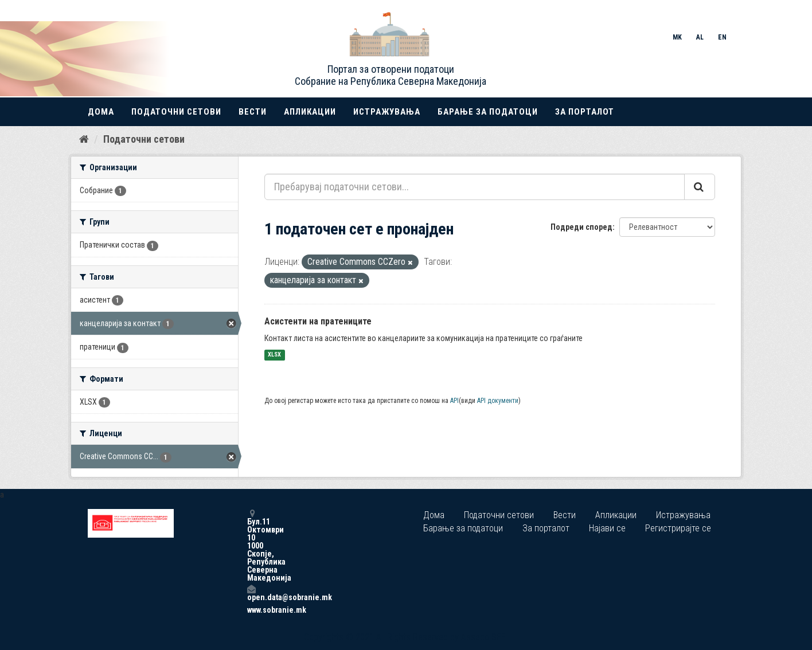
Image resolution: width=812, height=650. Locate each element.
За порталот (585, 112)
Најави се (607, 528)
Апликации (310, 112)
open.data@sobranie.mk (251, 593)
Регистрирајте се (678, 528)
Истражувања (387, 112)
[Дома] (84, 139)
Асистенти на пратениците (318, 321)
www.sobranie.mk (251, 610)
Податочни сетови (176, 112)
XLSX (274, 355)
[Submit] (700, 187)
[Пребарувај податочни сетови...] (475, 187)
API (454, 401)
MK (677, 37)
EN (722, 37)
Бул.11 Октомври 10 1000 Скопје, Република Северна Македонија (251, 545)
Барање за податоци (488, 112)
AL (700, 37)
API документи (498, 401)
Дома (101, 112)
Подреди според (581, 227)
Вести (253, 112)
